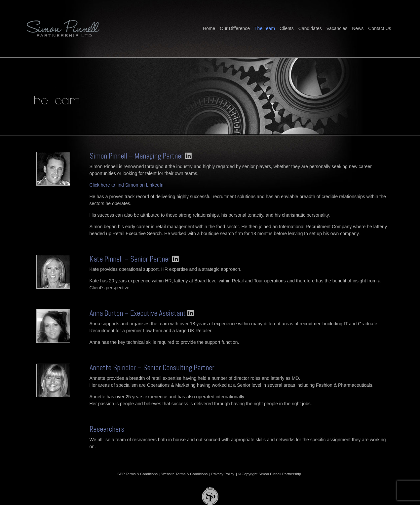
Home (209, 28)
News (358, 28)
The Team (265, 28)
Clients (287, 28)
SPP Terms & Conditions (137, 474)
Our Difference (235, 28)
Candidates (310, 28)
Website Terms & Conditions (184, 474)
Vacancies (337, 28)
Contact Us (380, 28)
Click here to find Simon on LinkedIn (127, 185)
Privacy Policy (223, 474)
